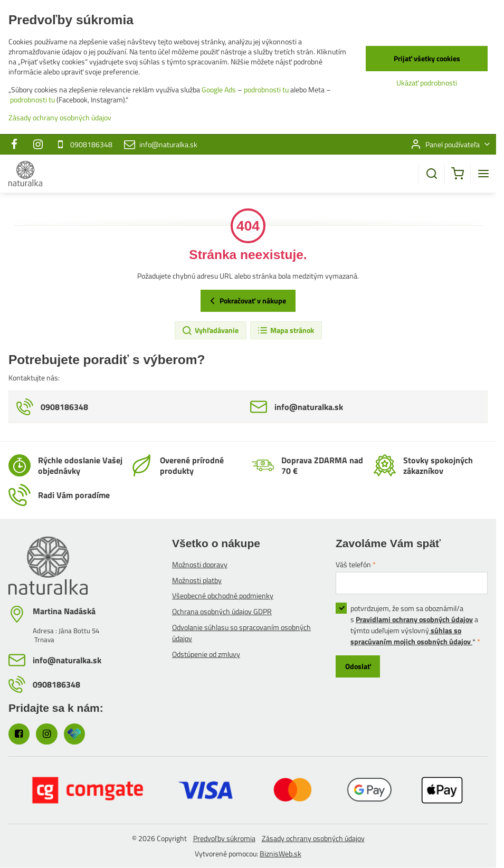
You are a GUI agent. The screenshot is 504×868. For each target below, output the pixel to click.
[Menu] (483, 174)
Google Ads (219, 89)
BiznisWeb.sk (280, 853)
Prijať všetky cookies (427, 58)
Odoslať (358, 666)
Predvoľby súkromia (224, 838)
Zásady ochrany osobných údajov (313, 838)
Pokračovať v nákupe (246, 301)
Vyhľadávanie (210, 330)
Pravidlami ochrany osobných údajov (414, 619)
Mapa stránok (286, 330)
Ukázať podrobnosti (427, 83)
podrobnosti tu (266, 89)
